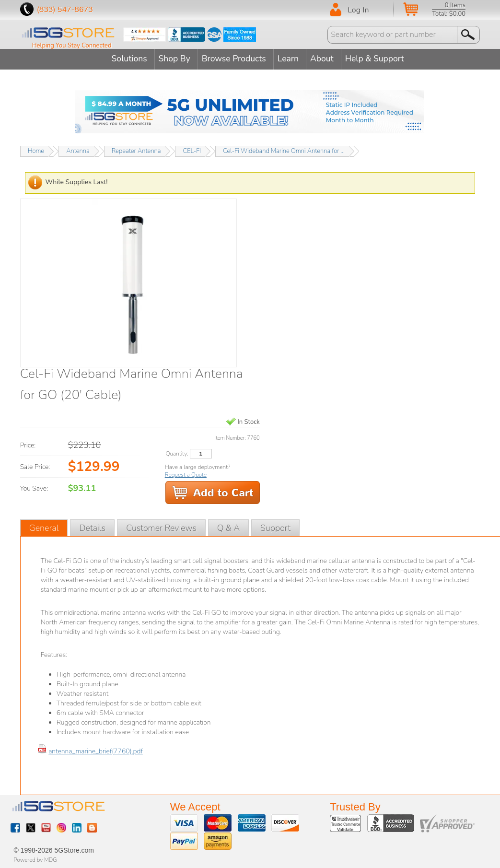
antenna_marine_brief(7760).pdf (96, 749)
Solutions (122, 59)
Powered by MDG (35, 858)
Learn (292, 59)
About (328, 59)
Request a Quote (186, 473)
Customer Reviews (161, 526)
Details (92, 526)
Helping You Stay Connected (72, 46)
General (44, 526)
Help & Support (384, 59)
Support (275, 526)
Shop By (171, 59)
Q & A (228, 526)
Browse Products (234, 59)
